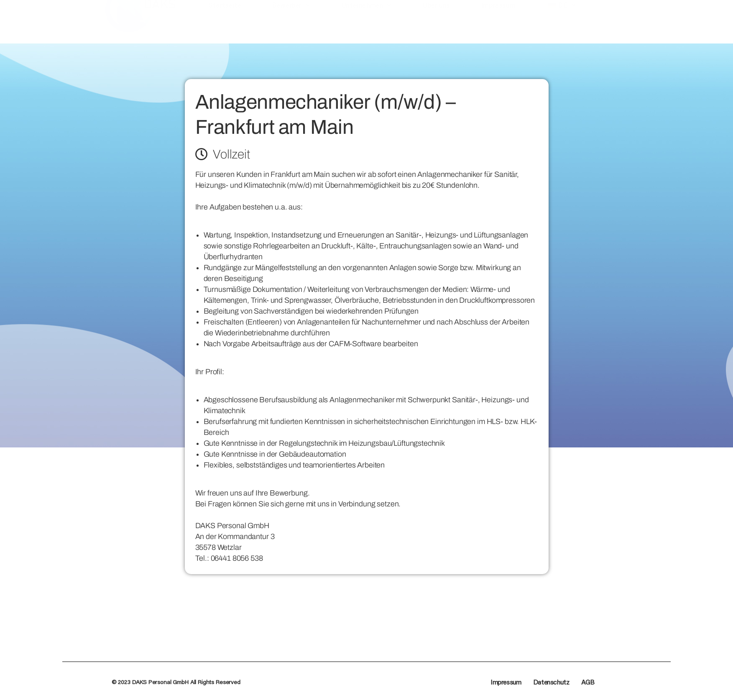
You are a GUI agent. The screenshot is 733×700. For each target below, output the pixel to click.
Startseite (225, 29)
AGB (588, 682)
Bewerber (291, 29)
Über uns (436, 29)
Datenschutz (551, 682)
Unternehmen (366, 29)
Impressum (498, 29)
